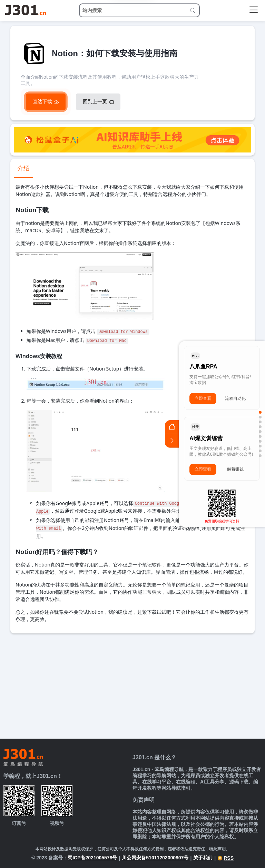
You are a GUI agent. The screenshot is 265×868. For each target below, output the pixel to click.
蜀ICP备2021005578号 (92, 858)
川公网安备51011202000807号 (155, 858)
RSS (225, 858)
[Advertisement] (132, 685)
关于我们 (203, 858)
